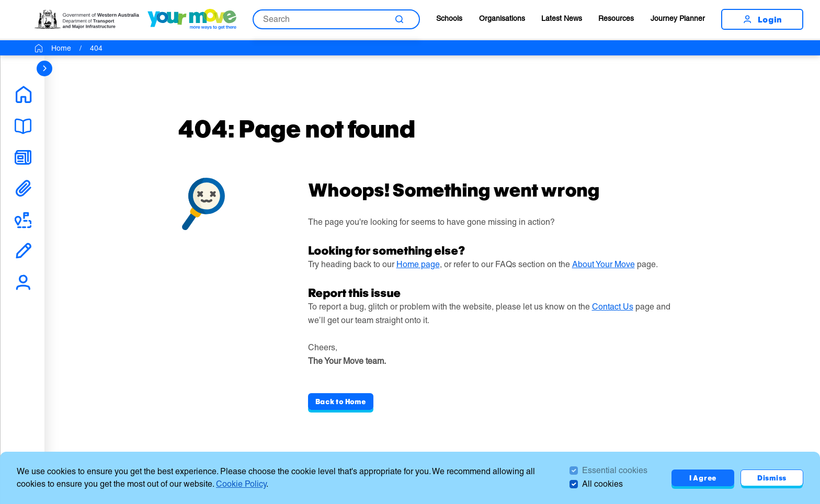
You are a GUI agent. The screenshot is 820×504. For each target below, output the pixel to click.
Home (61, 48)
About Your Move (603, 264)
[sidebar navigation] (44, 68)
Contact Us (613, 307)
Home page (418, 264)
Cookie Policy (241, 484)
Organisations (502, 18)
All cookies (602, 484)
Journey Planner (678, 18)
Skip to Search (0, 0)
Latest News (562, 18)
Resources (616, 18)
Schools (449, 18)
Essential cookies (615, 470)
